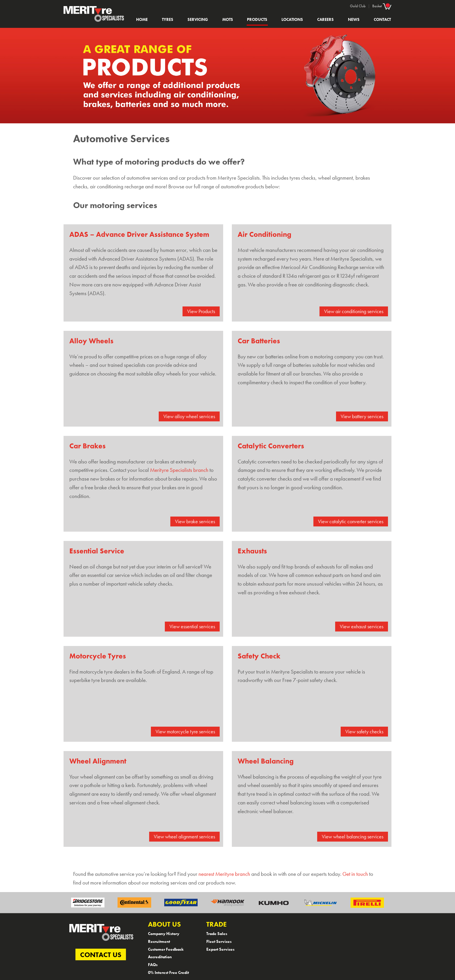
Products (257, 19)
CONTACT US (101, 954)
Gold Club (358, 6)
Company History (164, 934)
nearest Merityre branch (224, 874)
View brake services (195, 521)
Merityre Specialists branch (179, 470)
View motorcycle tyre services (185, 732)
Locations (292, 19)
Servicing (198, 19)
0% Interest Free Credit (168, 972)
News (354, 19)
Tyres (168, 19)
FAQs (153, 965)
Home (142, 19)
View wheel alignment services (184, 837)
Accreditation (160, 957)
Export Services (220, 949)
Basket (382, 6)
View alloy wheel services (189, 416)
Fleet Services (219, 941)
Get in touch (355, 874)
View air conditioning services (354, 311)
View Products (201, 311)
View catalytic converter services (351, 521)
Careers (325, 19)
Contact (382, 19)
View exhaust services (362, 627)
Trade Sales (217, 934)
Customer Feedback (166, 949)
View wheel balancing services (353, 837)
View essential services (192, 627)
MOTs (228, 19)
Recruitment (159, 941)
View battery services (362, 416)
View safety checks (364, 732)
